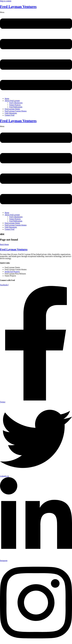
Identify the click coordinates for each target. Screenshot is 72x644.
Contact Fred (9, 115)
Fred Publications (16, 107)
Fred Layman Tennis (12, 109)
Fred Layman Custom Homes (16, 111)
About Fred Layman (12, 101)
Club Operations (11, 113)
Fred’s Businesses (16, 103)
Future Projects (15, 105)
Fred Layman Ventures (18, 7)
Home (7, 99)
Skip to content (6, 1)
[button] (36, 54)
